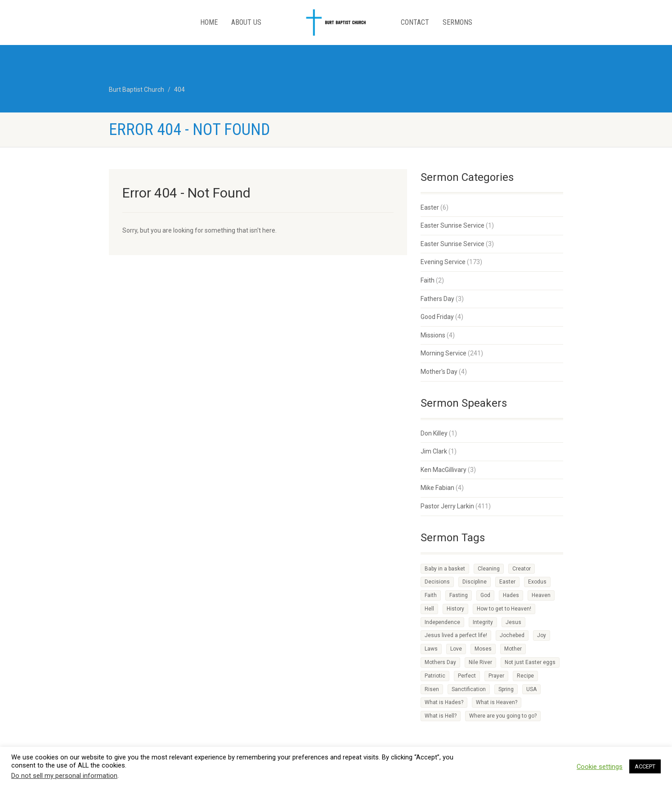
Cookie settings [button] (600, 767)
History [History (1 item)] (455, 609)
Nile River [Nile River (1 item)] (480, 662)
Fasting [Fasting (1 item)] (459, 595)
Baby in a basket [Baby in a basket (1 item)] (445, 569)
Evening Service (443, 262)
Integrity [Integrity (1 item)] (483, 622)
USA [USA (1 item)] (531, 689)
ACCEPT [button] (645, 766)
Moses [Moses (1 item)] (483, 649)
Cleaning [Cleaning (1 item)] (489, 569)
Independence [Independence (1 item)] (442, 622)
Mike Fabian (437, 488)
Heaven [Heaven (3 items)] (541, 595)
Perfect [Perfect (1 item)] (467, 676)
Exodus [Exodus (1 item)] (537, 582)
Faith (428, 280)
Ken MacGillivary (444, 470)
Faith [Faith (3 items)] (431, 595)
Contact (415, 22)
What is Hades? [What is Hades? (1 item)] (444, 702)
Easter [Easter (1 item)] (507, 582)
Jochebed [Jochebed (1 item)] (512, 635)
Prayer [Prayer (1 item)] (496, 676)
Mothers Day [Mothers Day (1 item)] (440, 662)
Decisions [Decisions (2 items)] (437, 582)
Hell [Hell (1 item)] (429, 609)
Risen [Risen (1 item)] (432, 689)
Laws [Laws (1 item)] (431, 649)
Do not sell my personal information (64, 776)
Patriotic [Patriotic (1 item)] (435, 676)
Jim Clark (434, 451)
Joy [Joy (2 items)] (542, 635)
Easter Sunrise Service (452, 225)
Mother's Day (439, 372)
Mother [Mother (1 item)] (513, 649)
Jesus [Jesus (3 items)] (513, 622)
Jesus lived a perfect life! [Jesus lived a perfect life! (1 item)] (456, 635)
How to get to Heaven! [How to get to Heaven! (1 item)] (504, 609)
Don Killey (434, 433)
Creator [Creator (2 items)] (522, 569)
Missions (433, 335)
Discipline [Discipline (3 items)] (475, 582)
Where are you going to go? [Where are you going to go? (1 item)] (503, 716)
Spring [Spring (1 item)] (506, 689)
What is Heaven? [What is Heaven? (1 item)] (497, 702)
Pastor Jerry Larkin (447, 506)
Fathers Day (437, 299)
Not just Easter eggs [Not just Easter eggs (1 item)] (530, 662)
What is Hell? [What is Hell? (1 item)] (441, 716)
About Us (246, 22)
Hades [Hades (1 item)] (511, 595)
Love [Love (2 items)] (456, 649)
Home (209, 22)
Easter (430, 207)
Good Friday (437, 317)
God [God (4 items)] (485, 595)
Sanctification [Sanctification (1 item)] (469, 689)
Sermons (457, 22)
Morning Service (444, 353)
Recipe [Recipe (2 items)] (525, 676)
